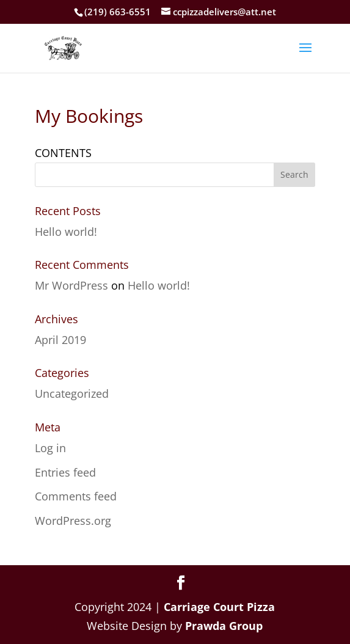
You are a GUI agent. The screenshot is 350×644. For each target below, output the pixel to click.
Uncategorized (72, 393)
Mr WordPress (71, 285)
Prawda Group (224, 626)
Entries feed (65, 472)
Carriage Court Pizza (219, 607)
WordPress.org (73, 521)
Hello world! (66, 232)
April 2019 (60, 340)
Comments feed (76, 496)
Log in (50, 448)
